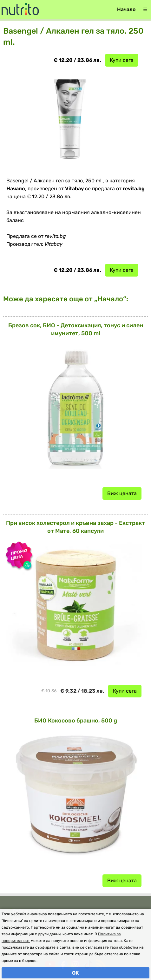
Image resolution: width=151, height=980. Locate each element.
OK (75, 973)
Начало (126, 9)
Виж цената (122, 493)
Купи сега (122, 60)
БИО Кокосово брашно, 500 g (76, 721)
